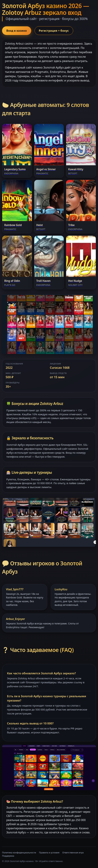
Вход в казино (17, 31)
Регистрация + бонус (54, 31)
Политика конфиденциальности (19, 853)
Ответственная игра (73, 853)
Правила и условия (49, 853)
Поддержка (8, 856)
